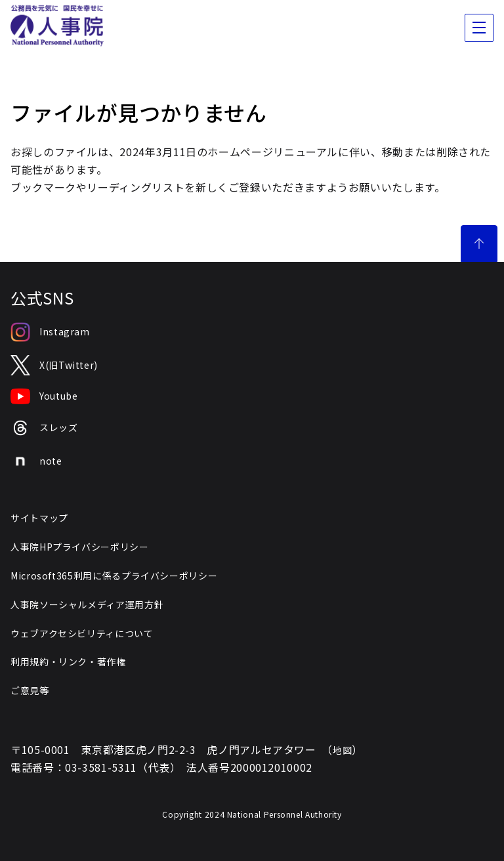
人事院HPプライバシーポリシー (80, 547)
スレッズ (44, 428)
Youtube (44, 396)
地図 (342, 750)
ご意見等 (30, 690)
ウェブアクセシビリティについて (82, 633)
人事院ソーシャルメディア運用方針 (87, 604)
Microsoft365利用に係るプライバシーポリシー (114, 576)
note (36, 461)
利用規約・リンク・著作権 (68, 661)
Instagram (50, 332)
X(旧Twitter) (54, 365)
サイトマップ (39, 518)
